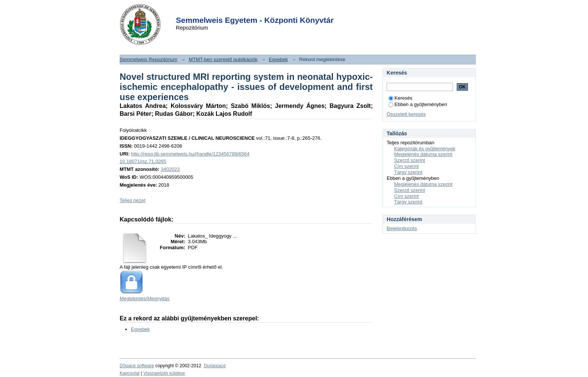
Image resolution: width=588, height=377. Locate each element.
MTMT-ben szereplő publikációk (223, 59)
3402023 (170, 169)
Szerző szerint (409, 160)
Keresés (400, 98)
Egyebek (278, 59)
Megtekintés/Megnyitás (145, 298)
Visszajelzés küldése (164, 373)
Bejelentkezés (402, 228)
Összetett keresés (406, 114)
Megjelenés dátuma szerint (423, 154)
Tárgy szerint (408, 172)
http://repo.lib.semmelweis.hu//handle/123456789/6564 (190, 154)
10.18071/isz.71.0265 (143, 161)
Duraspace (214, 366)
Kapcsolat (130, 373)
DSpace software (137, 366)
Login (280, 11)
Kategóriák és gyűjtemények (425, 149)
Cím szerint (406, 166)
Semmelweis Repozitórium (148, 59)
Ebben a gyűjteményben (418, 104)
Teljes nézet (133, 200)
